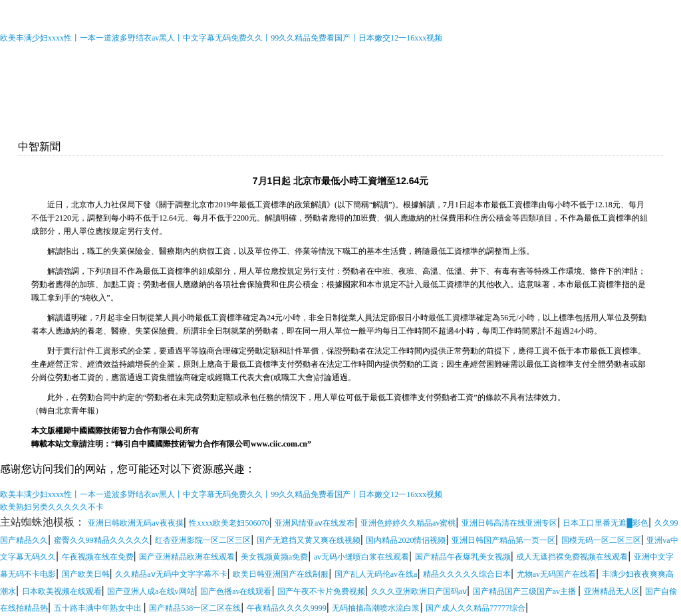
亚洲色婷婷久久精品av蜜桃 (408, 523)
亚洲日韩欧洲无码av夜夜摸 (135, 523)
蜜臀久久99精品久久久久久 (102, 540)
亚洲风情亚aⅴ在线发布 (315, 523)
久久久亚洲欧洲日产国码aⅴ (419, 591)
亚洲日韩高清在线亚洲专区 (509, 523)
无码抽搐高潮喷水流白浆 (376, 608)
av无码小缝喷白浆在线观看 (361, 557)
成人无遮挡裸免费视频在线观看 (572, 557)
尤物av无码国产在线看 (556, 574)
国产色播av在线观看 (236, 591)
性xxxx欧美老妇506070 (229, 523)
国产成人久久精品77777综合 (476, 608)
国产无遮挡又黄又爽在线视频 (309, 540)
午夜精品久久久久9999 (287, 608)
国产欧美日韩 (86, 574)
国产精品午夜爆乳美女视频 (463, 557)
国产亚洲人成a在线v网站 (151, 591)
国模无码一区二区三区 (601, 540)
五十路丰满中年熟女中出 (99, 608)
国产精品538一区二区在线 (195, 608)
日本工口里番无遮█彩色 (606, 523)
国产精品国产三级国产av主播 (525, 591)
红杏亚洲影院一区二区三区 (203, 540)
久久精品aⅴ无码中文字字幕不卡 (171, 574)
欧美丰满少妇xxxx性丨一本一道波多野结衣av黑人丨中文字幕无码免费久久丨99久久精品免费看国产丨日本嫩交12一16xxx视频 (221, 38)
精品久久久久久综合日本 (467, 574)
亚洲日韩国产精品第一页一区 (503, 540)
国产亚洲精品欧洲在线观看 (187, 557)
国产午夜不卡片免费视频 (321, 591)
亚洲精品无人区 (612, 591)
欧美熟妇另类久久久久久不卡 (52, 507)
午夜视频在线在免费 (98, 557)
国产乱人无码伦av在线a (376, 574)
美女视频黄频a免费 (274, 557)
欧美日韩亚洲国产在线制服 (281, 574)
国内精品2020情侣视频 (406, 540)
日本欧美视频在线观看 (62, 591)
